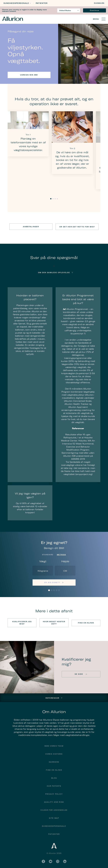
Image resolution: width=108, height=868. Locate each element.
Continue (95, 10)
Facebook (43, 861)
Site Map (54, 817)
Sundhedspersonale (16, 3)
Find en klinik (86, 622)
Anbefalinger (31, 227)
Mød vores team (54, 745)
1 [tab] (51, 199)
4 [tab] (57, 199)
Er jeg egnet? (52, 582)
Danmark (99, 3)
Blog (54, 777)
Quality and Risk (54, 801)
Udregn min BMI (29, 75)
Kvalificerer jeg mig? (22, 622)
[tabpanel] (28, 134)
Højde (65, 561)
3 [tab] (55, 199)
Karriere (54, 761)
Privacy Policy (54, 793)
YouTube (51, 861)
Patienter (42, 3)
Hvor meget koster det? (54, 622)
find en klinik (54, 769)
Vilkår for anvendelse (54, 809)
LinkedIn (65, 861)
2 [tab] (53, 199)
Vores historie (54, 753)
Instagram (58, 861)
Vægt (43, 561)
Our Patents (54, 785)
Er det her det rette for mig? (77, 227)
